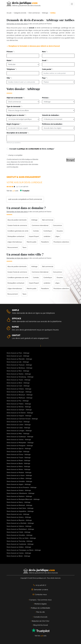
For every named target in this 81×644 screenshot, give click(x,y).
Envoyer (70, 160)
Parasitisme (45, 242)
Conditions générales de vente (18, 231)
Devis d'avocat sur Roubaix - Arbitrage (19, 473)
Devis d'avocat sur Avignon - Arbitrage (19, 416)
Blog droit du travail (41, 625)
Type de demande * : (14, 106)
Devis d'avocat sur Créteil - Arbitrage (19, 532)
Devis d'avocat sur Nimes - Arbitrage (19, 469)
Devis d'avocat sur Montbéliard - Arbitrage (20, 529)
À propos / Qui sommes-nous (40, 600)
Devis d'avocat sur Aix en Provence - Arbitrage (22, 487)
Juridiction (47, 236)
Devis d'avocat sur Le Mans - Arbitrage (19, 478)
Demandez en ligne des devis (17, 24)
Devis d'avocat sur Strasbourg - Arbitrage (20, 377)
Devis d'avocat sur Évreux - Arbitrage (19, 455)
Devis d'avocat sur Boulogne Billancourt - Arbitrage (23, 499)
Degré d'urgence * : (14, 124)
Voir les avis (18, 191)
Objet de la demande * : (15, 98)
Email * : (45, 60)
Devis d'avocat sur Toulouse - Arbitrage (19, 365)
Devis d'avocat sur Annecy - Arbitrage (19, 517)
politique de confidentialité (29, 149)
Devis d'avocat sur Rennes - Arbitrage (19, 407)
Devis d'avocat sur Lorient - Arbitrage (19, 425)
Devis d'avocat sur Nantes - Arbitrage (19, 374)
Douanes (60, 231)
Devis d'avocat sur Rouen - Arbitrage (18, 461)
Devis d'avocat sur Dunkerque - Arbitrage (20, 437)
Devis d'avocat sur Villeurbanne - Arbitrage (21, 493)
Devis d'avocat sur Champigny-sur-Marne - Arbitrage (24, 550)
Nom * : (45, 52)
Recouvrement (13, 247)
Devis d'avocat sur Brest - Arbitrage (18, 383)
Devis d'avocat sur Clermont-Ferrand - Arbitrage (22, 419)
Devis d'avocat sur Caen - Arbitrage (18, 386)
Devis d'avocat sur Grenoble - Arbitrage (19, 481)
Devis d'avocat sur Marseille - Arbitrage (19, 359)
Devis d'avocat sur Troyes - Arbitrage (19, 458)
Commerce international (40, 225)
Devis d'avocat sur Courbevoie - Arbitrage (20, 544)
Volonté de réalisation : (51, 115)
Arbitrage (34, 220)
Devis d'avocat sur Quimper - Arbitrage (19, 410)
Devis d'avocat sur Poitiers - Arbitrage (19, 404)
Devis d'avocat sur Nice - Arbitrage (18, 371)
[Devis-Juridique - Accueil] (24, 4)
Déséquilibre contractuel (16, 236)
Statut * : (10, 60)
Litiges (57, 236)
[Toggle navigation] (72, 4)
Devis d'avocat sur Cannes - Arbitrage (19, 553)
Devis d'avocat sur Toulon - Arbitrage (19, 380)
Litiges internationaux (15, 242)
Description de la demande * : (18, 133)
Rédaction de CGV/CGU (40, 621)
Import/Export (34, 236)
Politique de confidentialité (40, 608)
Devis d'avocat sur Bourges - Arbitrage (19, 392)
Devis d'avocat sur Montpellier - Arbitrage (20, 443)
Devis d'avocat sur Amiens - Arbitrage (19, 490)
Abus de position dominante (17, 220)
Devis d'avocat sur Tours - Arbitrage (18, 422)
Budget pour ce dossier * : (16, 115)
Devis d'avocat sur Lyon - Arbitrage (18, 356)
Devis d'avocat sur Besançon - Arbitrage (20, 395)
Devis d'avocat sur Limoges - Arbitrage (19, 431)
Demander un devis (40, 590)
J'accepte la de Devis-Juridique (32, 149)
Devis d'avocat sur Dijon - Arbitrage (18, 452)
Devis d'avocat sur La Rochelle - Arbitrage (20, 523)
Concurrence (57, 225)
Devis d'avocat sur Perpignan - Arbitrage (20, 446)
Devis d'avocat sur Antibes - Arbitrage (19, 547)
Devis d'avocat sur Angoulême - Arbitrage (20, 511)
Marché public (32, 242)
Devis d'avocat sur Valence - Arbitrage (19, 526)
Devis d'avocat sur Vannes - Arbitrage (19, 440)
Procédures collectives (61, 242)
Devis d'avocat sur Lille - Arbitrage (18, 362)
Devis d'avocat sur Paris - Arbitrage (18, 353)
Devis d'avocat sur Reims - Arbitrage (18, 467)
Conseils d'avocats (41, 617)
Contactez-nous (40, 595)
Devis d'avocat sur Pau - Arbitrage (18, 401)
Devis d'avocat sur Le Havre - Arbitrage (19, 475)
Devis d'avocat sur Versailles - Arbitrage (20, 535)
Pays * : (45, 78)
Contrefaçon (48, 231)
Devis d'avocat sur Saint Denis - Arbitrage (20, 508)
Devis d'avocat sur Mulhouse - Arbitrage (20, 398)
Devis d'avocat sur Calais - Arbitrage (18, 428)
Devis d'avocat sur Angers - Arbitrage (19, 484)
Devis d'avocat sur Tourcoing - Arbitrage (20, 541)
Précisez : (46, 98)
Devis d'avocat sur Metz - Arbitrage (18, 434)
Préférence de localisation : (52, 124)
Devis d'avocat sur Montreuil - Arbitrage (19, 505)
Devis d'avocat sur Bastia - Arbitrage (18, 463)
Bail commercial (48, 220)
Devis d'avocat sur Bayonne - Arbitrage (19, 520)
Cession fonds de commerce (17, 225)
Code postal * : (47, 69)
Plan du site (40, 612)
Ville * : (9, 78)
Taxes (24, 247)
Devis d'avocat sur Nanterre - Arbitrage (19, 496)
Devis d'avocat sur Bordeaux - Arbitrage (19, 368)
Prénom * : (10, 52)
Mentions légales (41, 604)
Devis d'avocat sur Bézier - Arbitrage (18, 556)
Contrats (36, 231)
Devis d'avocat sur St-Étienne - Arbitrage (20, 413)
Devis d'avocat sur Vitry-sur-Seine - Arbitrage (21, 538)
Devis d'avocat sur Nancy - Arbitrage (19, 502)
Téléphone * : (12, 69)
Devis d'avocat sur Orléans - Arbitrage (19, 389)
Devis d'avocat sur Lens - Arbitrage (18, 514)
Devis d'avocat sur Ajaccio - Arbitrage (19, 449)
